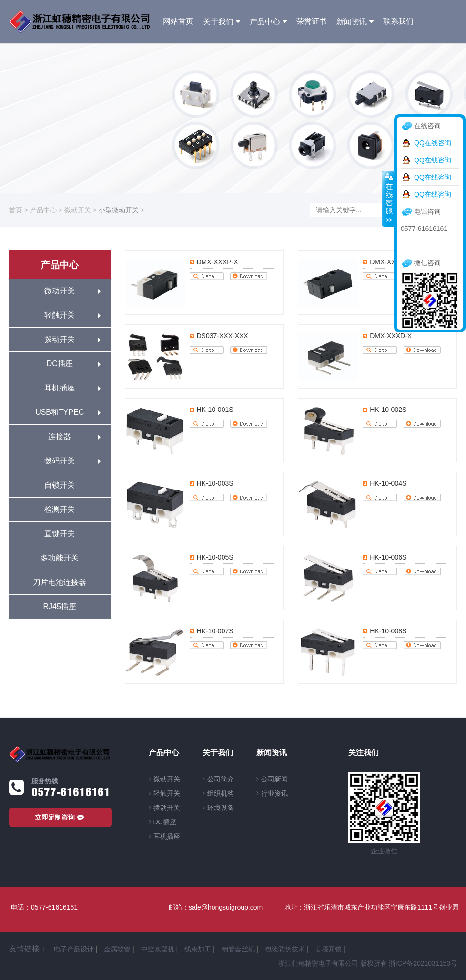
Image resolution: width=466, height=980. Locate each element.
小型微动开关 (119, 210)
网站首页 (178, 21)
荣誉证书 (312, 21)
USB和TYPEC (60, 412)
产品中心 (265, 22)
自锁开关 (60, 485)
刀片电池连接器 (60, 582)
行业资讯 (274, 793)
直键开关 (60, 534)
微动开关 (78, 210)
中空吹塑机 (158, 949)
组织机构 (221, 793)
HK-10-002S (388, 410)
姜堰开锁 (328, 949)
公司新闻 (274, 779)
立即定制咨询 (61, 817)
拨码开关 (60, 461)
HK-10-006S (388, 557)
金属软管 (117, 949)
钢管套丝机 (238, 949)
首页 (16, 210)
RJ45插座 (60, 606)
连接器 (60, 436)
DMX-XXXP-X (218, 262)
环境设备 (221, 808)
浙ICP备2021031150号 (423, 963)
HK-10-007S (215, 631)
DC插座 (60, 364)
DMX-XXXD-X (391, 336)
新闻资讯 (352, 22)
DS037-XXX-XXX (223, 336)
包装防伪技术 (285, 949)
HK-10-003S (215, 483)
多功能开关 (60, 558)
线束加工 (198, 949)
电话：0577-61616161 (44, 907)
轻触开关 (60, 315)
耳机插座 (60, 388)
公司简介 (221, 779)
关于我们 (218, 22)
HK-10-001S (215, 410)
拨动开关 (60, 339)
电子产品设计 (74, 949)
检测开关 (60, 509)
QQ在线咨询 (433, 143)
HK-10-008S (388, 631)
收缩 (388, 199)
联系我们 (398, 21)
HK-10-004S (388, 483)
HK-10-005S (215, 557)
